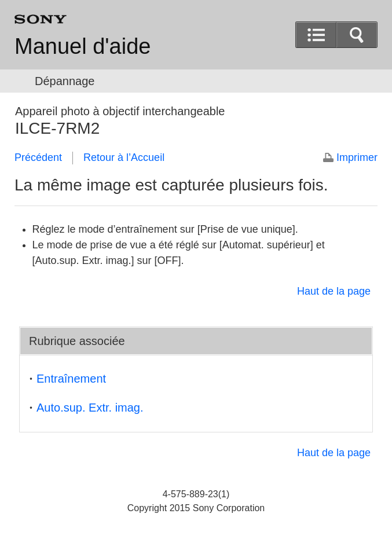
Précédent (38, 157)
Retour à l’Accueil (124, 157)
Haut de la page (334, 291)
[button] (357, 35)
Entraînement (71, 379)
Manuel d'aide (83, 46)
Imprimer (357, 157)
